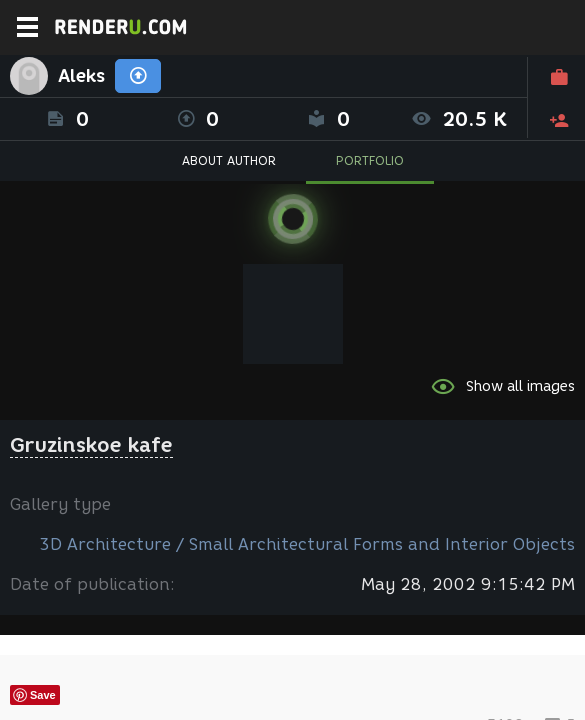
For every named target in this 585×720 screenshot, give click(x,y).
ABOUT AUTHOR (229, 160)
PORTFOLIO (370, 160)
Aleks (81, 76)
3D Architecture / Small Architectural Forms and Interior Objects (307, 544)
